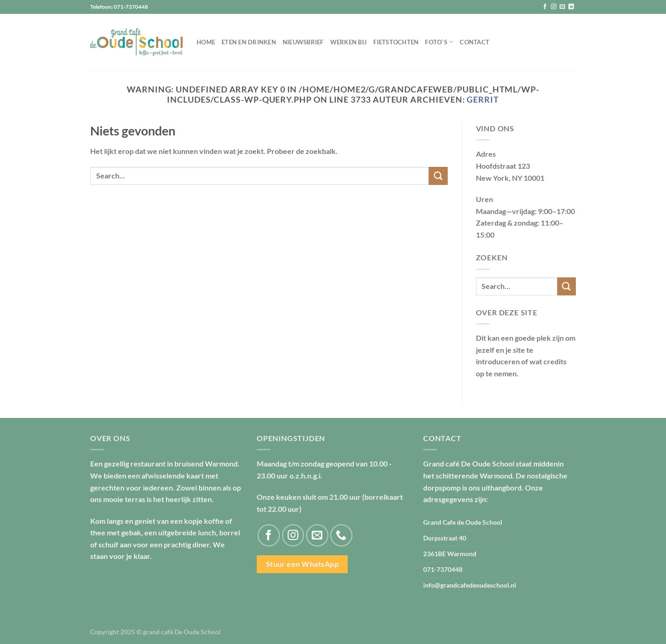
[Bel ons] (341, 535)
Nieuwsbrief (303, 42)
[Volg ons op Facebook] (545, 7)
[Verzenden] (438, 176)
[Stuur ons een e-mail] (562, 7)
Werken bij (349, 42)
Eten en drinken (249, 42)
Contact (475, 42)
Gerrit (483, 99)
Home (206, 42)
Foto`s (439, 42)
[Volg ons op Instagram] (554, 7)
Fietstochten (396, 42)
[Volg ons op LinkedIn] (571, 7)
